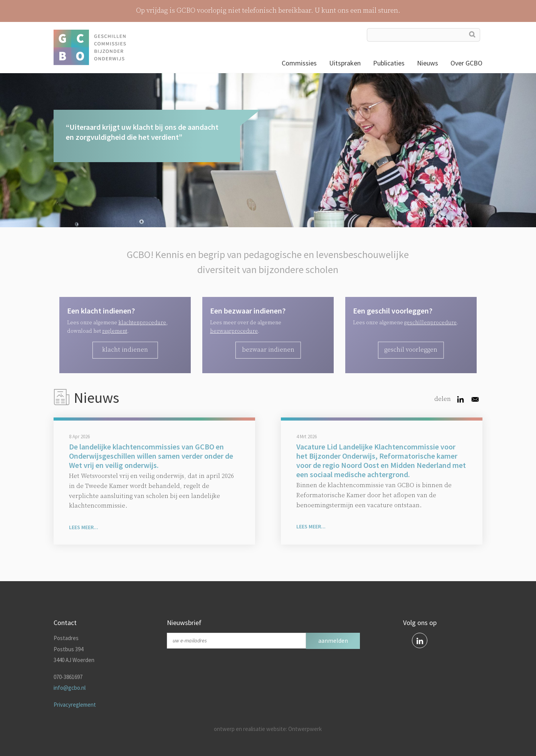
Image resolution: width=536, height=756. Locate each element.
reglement (115, 331)
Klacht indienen (125, 350)
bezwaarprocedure (234, 331)
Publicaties (389, 63)
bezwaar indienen (268, 350)
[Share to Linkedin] (460, 399)
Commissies (299, 63)
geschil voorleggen (411, 350)
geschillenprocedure (430, 323)
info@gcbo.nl (70, 688)
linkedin (420, 640)
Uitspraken (345, 63)
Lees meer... (84, 527)
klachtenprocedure (142, 323)
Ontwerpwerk (305, 729)
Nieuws (428, 63)
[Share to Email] (475, 399)
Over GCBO (466, 63)
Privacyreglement (75, 705)
